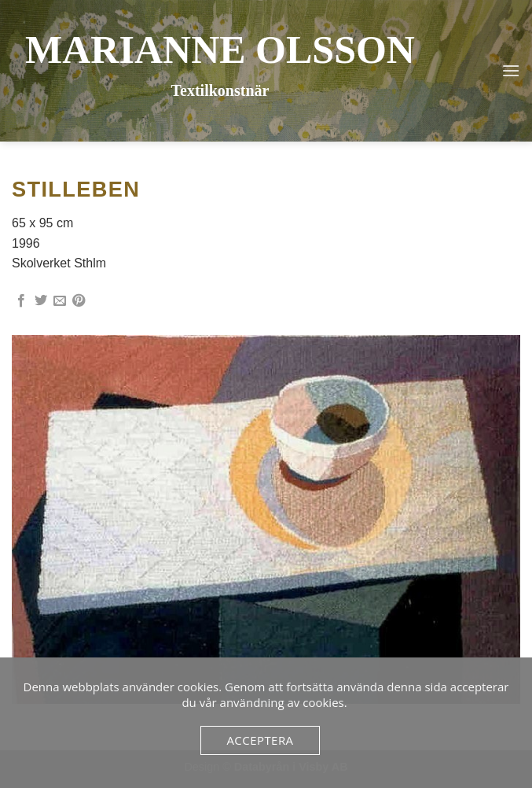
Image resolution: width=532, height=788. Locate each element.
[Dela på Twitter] (41, 301)
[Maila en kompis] (60, 301)
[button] (511, 70)
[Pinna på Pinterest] (79, 301)
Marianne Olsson (220, 50)
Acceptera (260, 740)
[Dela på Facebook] (21, 301)
